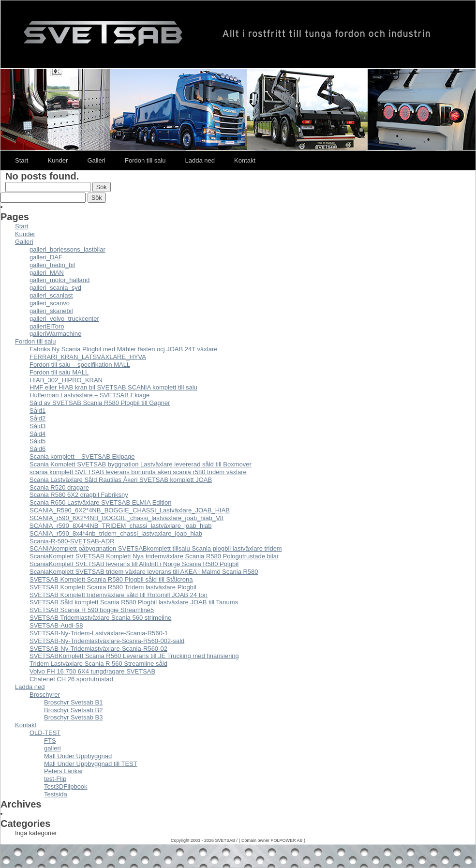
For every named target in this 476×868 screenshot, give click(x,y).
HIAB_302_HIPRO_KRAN (66, 380)
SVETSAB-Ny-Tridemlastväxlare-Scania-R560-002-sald (107, 641)
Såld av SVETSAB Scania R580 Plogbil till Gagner (100, 403)
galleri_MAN (47, 273)
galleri (52, 748)
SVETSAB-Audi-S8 (56, 625)
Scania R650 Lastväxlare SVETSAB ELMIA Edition (100, 502)
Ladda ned (200, 160)
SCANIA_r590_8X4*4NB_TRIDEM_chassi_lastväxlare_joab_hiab (120, 526)
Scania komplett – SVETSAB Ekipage (82, 456)
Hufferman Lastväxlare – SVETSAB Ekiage (89, 395)
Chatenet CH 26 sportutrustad (71, 679)
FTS (50, 741)
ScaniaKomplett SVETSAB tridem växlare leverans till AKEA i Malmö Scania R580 (144, 572)
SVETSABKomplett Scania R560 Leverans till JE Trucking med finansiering (134, 656)
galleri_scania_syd (55, 288)
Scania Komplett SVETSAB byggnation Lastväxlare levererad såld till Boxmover (141, 464)
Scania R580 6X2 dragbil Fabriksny (79, 495)
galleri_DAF (46, 257)
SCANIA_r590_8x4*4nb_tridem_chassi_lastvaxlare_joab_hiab (116, 533)
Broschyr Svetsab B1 (73, 702)
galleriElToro (47, 326)
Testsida (56, 794)
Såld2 (37, 418)
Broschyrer (45, 695)
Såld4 (37, 434)
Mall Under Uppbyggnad (78, 756)
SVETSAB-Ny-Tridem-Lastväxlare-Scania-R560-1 (99, 633)
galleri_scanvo (50, 303)
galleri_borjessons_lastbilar (67, 249)
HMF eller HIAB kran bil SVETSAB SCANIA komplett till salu (113, 387)
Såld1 (37, 411)
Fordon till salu (145, 160)
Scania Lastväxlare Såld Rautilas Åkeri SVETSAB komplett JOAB (121, 480)
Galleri (96, 160)
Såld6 (37, 449)
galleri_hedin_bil (52, 265)
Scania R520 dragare (59, 487)
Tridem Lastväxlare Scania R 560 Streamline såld (98, 664)
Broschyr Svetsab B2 (73, 710)
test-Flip (55, 779)
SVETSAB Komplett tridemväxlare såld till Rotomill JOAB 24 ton (119, 595)
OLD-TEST (45, 733)
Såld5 (37, 441)
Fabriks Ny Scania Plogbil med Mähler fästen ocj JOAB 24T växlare (123, 349)
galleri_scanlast (51, 295)
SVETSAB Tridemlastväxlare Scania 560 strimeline (100, 618)
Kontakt (245, 160)
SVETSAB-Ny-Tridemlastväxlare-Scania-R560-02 (98, 649)
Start (22, 160)
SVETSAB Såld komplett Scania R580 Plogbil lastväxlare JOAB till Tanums (134, 602)
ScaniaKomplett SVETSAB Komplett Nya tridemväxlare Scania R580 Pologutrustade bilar (154, 556)
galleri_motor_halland (59, 280)
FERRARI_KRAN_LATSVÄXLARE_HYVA (88, 357)
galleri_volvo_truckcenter (64, 319)
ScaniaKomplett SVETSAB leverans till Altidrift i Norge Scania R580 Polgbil (134, 564)
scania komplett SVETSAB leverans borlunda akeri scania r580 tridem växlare (138, 472)
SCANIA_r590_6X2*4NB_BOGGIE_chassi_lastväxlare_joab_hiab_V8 (126, 518)
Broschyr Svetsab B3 (73, 717)
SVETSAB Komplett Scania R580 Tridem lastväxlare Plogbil (113, 587)
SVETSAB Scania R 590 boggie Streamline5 (92, 610)
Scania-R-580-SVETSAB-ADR (72, 541)
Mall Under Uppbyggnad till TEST (91, 764)
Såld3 (37, 426)
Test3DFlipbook (66, 786)
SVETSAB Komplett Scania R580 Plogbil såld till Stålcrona (111, 579)
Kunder (58, 160)
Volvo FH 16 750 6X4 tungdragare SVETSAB (92, 671)
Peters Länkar (64, 771)
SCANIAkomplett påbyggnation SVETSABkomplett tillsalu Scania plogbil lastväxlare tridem (156, 548)
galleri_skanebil (51, 311)
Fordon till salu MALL (59, 372)
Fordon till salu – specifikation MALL (80, 365)
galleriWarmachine (55, 334)
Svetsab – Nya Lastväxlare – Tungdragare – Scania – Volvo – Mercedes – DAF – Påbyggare (238, 34)
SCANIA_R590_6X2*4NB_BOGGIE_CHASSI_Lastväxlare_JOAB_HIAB (130, 510)
